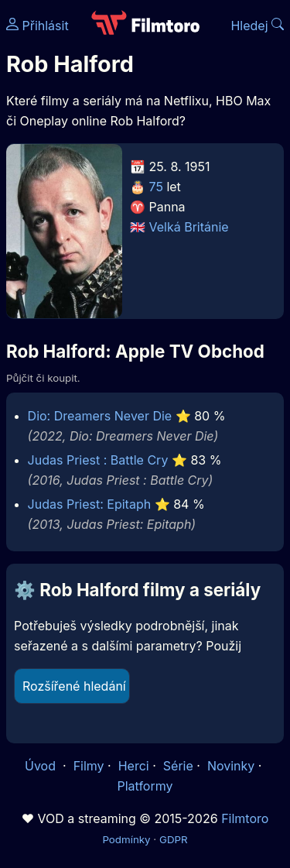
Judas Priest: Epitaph (90, 504)
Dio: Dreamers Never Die (100, 416)
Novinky (231, 766)
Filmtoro (245, 818)
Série (178, 766)
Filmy (89, 766)
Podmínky (126, 839)
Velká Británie (189, 227)
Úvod (42, 766)
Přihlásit (38, 26)
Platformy (145, 786)
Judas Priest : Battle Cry (98, 460)
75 (156, 187)
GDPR (174, 839)
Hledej (257, 26)
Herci (134, 766)
